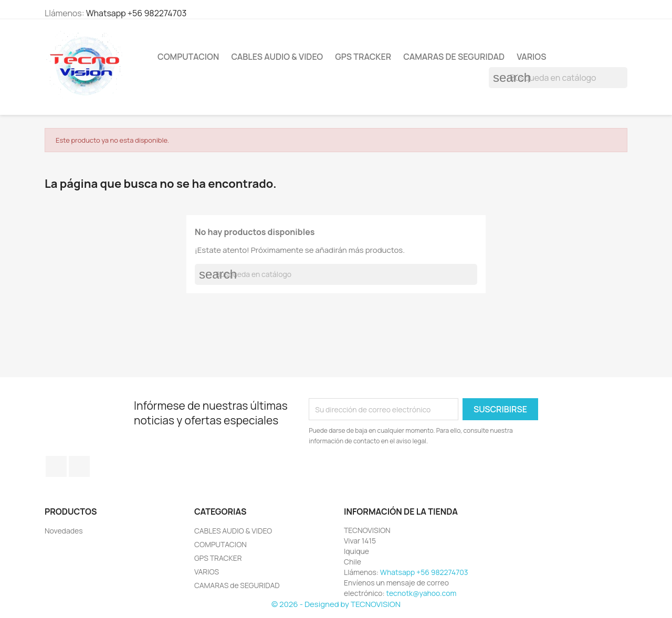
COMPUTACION (188, 57)
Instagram (79, 466)
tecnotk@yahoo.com (422, 593)
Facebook (56, 466)
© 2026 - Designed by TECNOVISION (336, 604)
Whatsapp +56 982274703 (136, 13)
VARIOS (531, 57)
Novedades (64, 531)
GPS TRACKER (363, 57)
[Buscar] (558, 78)
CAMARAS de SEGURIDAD (454, 57)
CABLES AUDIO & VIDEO (277, 57)
